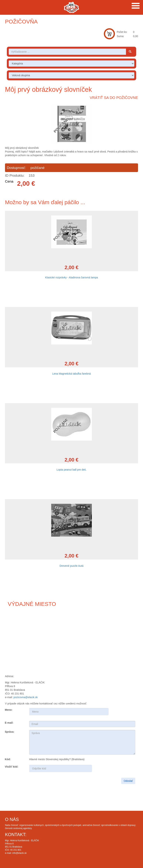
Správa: (10, 732)
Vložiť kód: (12, 767)
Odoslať (128, 781)
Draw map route (71, 641)
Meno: (9, 710)
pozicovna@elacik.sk (26, 697)
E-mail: (9, 723)
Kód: (8, 759)
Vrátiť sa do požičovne (114, 98)
